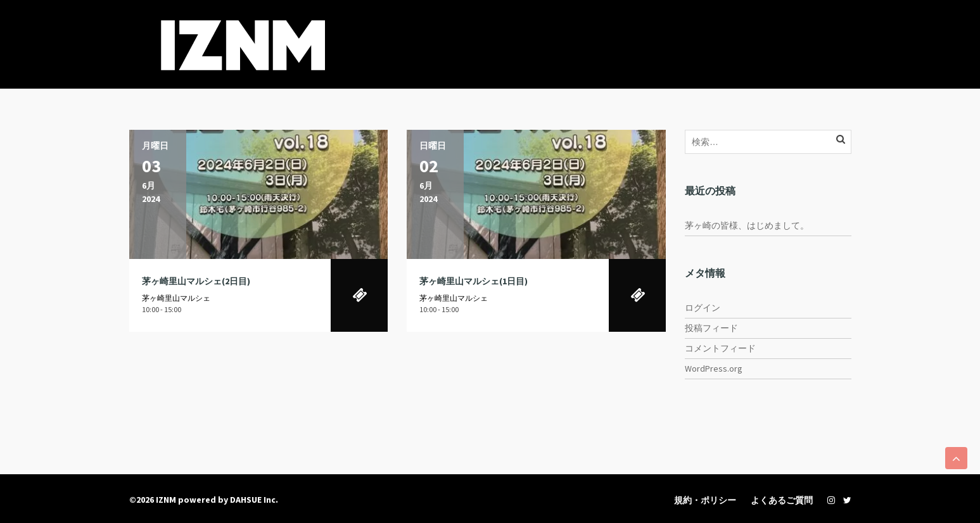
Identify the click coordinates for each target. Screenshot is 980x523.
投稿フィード (711, 328)
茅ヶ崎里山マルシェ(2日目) (196, 281)
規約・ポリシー (705, 500)
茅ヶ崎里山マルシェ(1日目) (474, 281)
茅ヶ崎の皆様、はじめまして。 (747, 225)
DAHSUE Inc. (254, 500)
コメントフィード (720, 348)
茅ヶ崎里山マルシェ (176, 298)
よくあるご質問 (782, 500)
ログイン (703, 308)
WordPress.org (714, 369)
